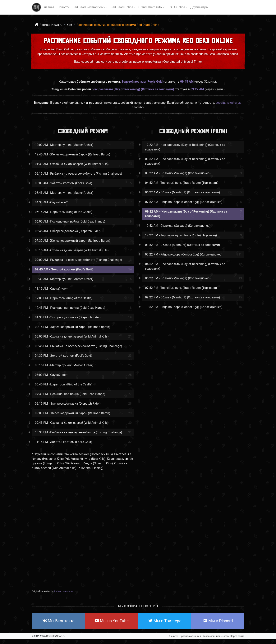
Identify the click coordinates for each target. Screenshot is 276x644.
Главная (49, 7)
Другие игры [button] (199, 7)
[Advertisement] (138, 536)
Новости (64, 7)
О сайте (173, 636)
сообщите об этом (229, 103)
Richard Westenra (64, 591)
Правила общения (190, 636)
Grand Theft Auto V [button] (151, 7)
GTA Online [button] (177, 7)
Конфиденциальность (216, 636)
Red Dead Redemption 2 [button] (89, 7)
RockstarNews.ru (56, 636)
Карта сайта (237, 636)
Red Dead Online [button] (122, 7)
